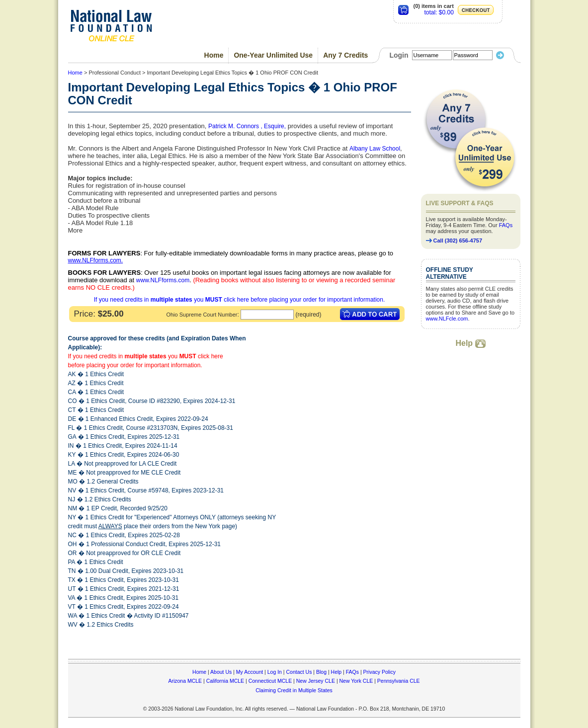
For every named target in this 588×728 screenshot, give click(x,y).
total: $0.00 (439, 12)
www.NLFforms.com (95, 260)
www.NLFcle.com (447, 319)
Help (470, 343)
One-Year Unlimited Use (273, 55)
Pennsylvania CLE (399, 681)
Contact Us (299, 672)
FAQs (506, 225)
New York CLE (356, 681)
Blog (321, 672)
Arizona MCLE (185, 681)
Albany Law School (375, 149)
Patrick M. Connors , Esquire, (247, 126)
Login (399, 55)
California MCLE (225, 681)
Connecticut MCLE (270, 681)
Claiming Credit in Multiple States (294, 690)
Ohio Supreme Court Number (202, 315)
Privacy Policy (379, 672)
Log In (275, 672)
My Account (250, 672)
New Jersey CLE (316, 681)
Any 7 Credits (345, 55)
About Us (221, 672)
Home (214, 55)
